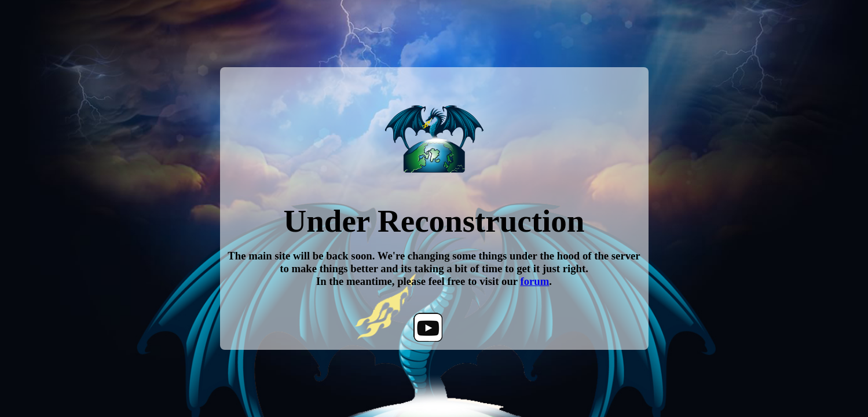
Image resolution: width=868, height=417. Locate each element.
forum (534, 281)
